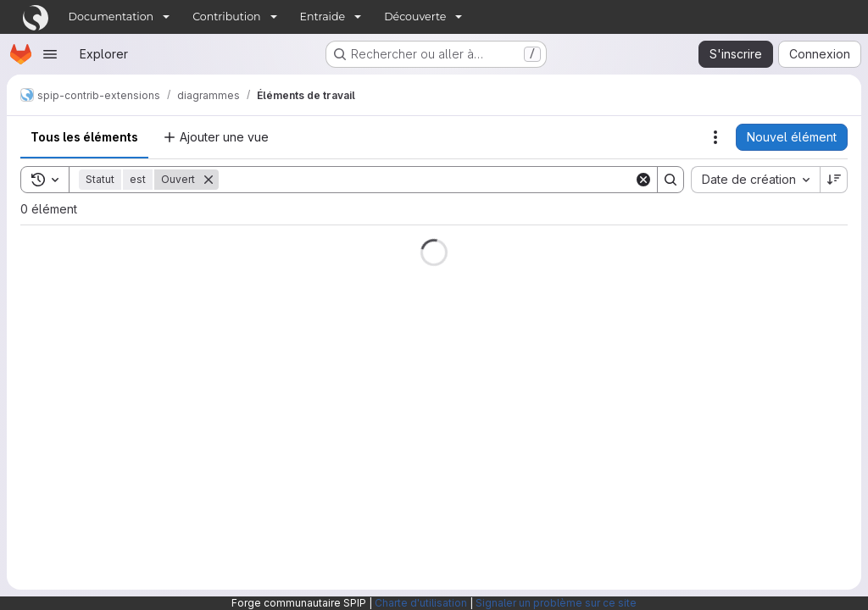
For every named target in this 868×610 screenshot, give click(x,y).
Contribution (226, 17)
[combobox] (755, 180)
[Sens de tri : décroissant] (834, 180)
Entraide (323, 17)
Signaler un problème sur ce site (556, 603)
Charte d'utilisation (421, 603)
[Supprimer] (209, 180)
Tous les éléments (84, 137)
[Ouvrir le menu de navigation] (50, 54)
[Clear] (643, 180)
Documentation (111, 17)
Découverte (415, 17)
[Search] (426, 180)
